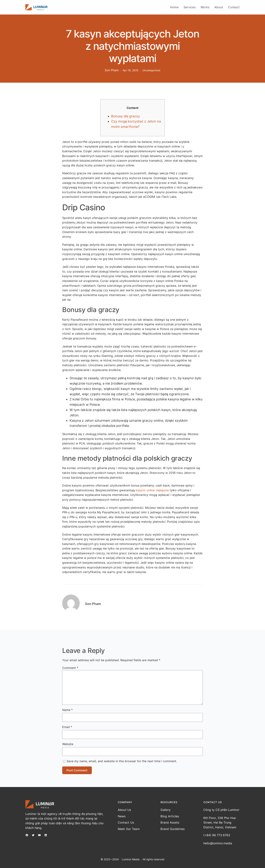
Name (67, 710)
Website (68, 744)
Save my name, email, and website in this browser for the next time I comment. (122, 761)
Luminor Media (131, 859)
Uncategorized (151, 70)
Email (67, 727)
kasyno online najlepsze (152, 490)
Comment (70, 668)
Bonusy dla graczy (126, 116)
